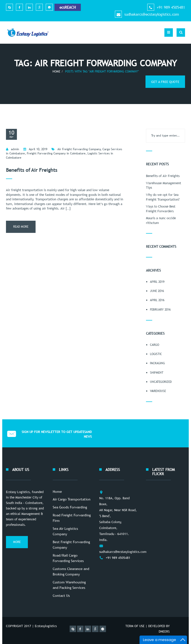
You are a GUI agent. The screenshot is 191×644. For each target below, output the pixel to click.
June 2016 (157, 291)
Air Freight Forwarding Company (79, 149)
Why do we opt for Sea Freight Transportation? (163, 197)
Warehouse (158, 391)
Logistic (156, 354)
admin (15, 149)
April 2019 (157, 282)
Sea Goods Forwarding (70, 507)
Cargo (155, 345)
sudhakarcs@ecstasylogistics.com (152, 14)
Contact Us (61, 596)
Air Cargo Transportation (72, 499)
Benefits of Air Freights (32, 170)
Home (56, 72)
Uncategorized (161, 382)
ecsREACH (68, 7)
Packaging (157, 363)
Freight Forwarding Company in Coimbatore (56, 153)
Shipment (157, 373)
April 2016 (157, 300)
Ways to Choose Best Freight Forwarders (161, 209)
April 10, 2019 (38, 149)
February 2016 (160, 310)
